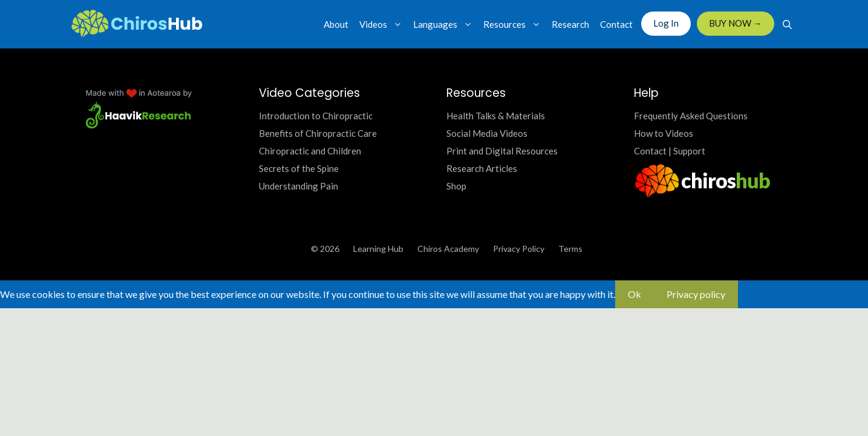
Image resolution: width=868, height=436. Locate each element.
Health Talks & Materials (496, 116)
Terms (570, 249)
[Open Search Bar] (787, 24)
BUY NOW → (736, 23)
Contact (616, 24)
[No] (751, 298)
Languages (445, 24)
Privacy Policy (519, 249)
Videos (383, 24)
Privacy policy (696, 294)
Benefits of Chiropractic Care (318, 133)
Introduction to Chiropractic (316, 116)
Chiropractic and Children (310, 151)
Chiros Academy (448, 249)
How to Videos (664, 133)
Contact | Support (670, 151)
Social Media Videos (487, 133)
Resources (515, 24)
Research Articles (482, 168)
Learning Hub (378, 249)
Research (570, 24)
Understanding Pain (299, 186)
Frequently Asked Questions (691, 116)
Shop (456, 186)
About (336, 24)
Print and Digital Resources (502, 151)
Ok (635, 294)
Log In (666, 23)
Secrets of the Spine (299, 168)
